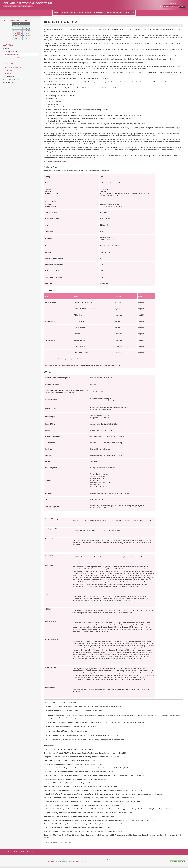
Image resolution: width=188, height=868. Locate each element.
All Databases (98, 13)
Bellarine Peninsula (84, 13)
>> (25, 23)
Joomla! (51, 861)
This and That (129, 13)
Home (56, 13)
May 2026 (21, 23)
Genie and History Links (114, 13)
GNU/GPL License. (80, 861)
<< (16, 23)
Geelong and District (68, 13)
